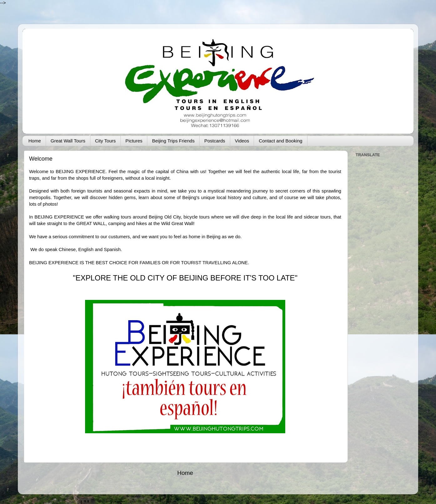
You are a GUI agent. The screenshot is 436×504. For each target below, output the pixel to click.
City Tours (105, 141)
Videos (242, 141)
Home (35, 141)
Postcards (215, 141)
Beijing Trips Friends (173, 141)
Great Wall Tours (68, 141)
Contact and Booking (280, 141)
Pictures (134, 141)
